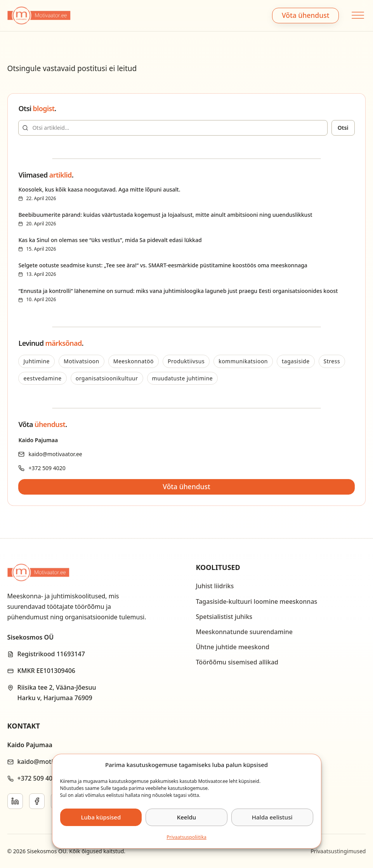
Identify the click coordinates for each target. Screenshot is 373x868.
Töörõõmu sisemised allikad (237, 662)
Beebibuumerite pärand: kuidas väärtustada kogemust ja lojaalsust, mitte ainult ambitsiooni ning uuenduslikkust (165, 215)
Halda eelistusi (272, 817)
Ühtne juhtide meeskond (233, 647)
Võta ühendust (305, 15)
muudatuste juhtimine (183, 378)
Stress (332, 361)
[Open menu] (357, 15)
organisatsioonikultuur (107, 378)
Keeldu (186, 817)
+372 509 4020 (47, 468)
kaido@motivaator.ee (55, 454)
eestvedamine (42, 378)
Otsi (343, 128)
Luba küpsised (101, 817)
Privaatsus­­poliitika (186, 837)
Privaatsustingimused (338, 851)
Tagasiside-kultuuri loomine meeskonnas (257, 601)
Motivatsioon (82, 361)
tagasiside (296, 361)
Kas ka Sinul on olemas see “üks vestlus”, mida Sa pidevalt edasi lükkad (110, 240)
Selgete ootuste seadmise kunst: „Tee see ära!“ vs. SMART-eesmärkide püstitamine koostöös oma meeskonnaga (163, 265)
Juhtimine (36, 361)
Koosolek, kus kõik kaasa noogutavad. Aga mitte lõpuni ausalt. (99, 189)
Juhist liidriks (215, 586)
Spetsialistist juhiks (224, 617)
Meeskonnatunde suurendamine (245, 632)
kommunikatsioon (243, 361)
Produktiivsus (186, 361)
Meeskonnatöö (134, 361)
